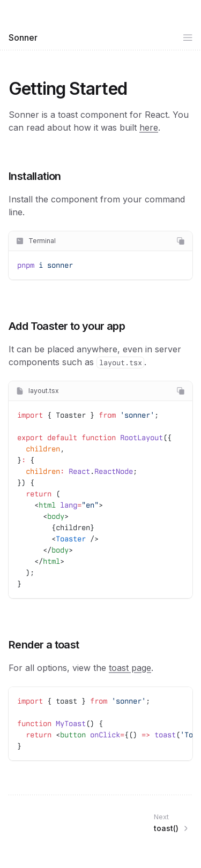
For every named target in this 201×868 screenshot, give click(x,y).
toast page (130, 668)
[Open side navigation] (188, 37)
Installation (35, 176)
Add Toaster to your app (67, 326)
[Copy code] (181, 241)
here (149, 127)
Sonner (23, 37)
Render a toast (44, 645)
